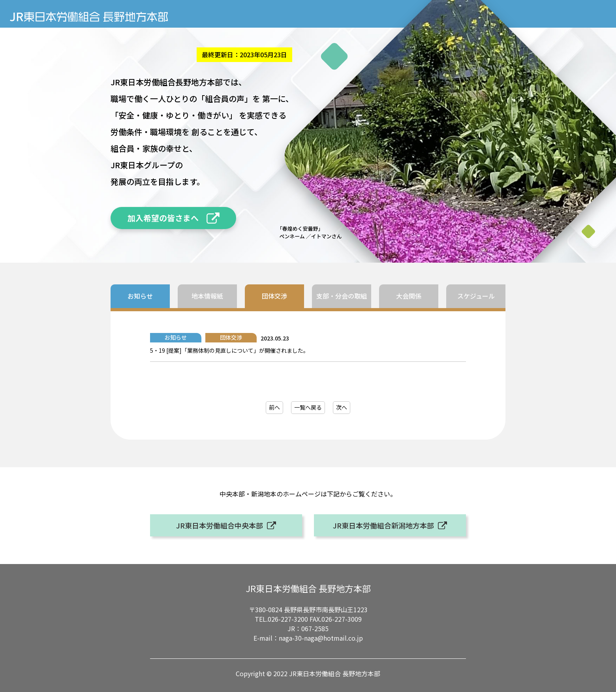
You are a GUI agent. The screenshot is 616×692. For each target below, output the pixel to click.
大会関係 (409, 296)
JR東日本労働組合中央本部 (220, 525)
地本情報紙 (207, 296)
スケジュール (476, 296)
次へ (342, 407)
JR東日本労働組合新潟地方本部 (383, 525)
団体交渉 (274, 296)
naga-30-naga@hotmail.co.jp (321, 638)
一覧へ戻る (308, 407)
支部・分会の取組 (342, 296)
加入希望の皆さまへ (163, 218)
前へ (274, 407)
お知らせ (140, 296)
